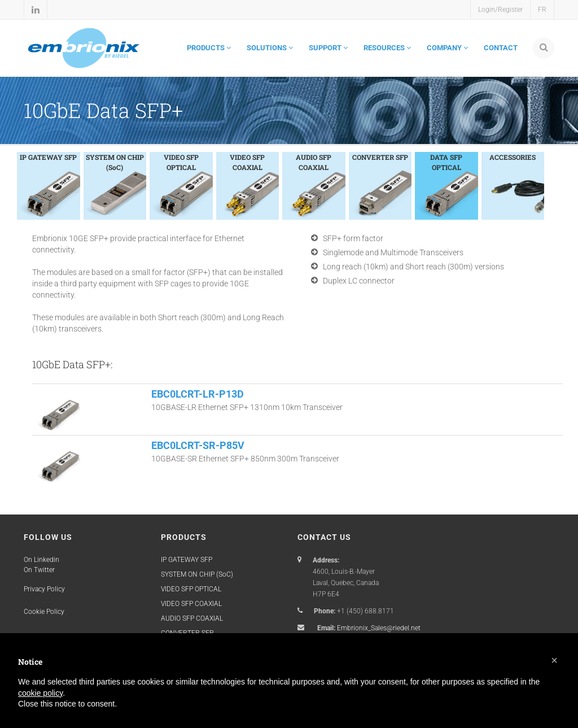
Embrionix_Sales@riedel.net (379, 628)
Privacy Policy (44, 589)
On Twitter (39, 570)
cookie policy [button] (40, 693)
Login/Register (500, 10)
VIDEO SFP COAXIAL (191, 604)
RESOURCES (387, 48)
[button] (554, 660)
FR (542, 10)
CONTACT (501, 48)
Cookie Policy (44, 612)
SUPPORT (328, 48)
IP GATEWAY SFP (187, 560)
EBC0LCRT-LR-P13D (198, 394)
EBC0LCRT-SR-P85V (198, 445)
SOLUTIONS (270, 48)
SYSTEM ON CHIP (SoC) (197, 574)
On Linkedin (41, 560)
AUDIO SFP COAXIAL (192, 618)
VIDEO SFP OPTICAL (191, 589)
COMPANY (447, 48)
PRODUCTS (209, 48)
